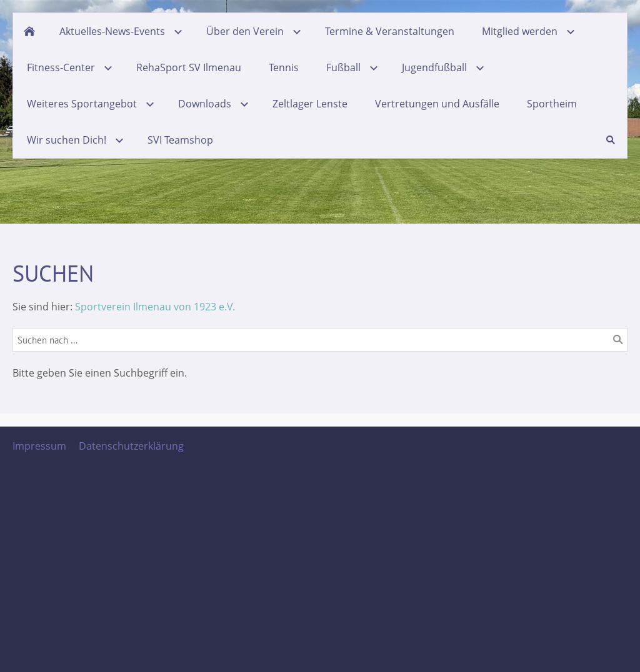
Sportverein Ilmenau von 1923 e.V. (155, 307)
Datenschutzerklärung (131, 446)
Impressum (39, 446)
